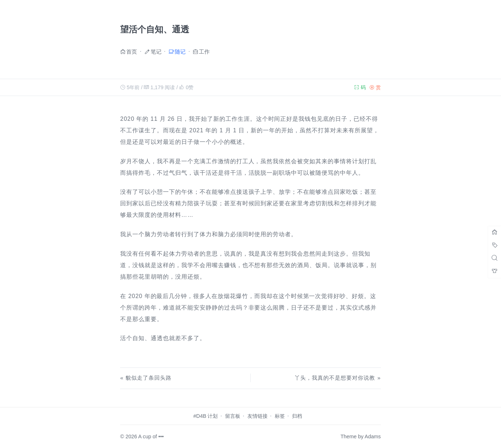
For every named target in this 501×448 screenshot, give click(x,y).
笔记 (156, 51)
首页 (132, 51)
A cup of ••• (151, 436)
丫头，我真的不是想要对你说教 (335, 378)
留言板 (233, 416)
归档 (297, 416)
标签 (280, 416)
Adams (373, 436)
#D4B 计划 (206, 416)
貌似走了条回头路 (149, 378)
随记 (180, 51)
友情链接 (258, 416)
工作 (204, 51)
